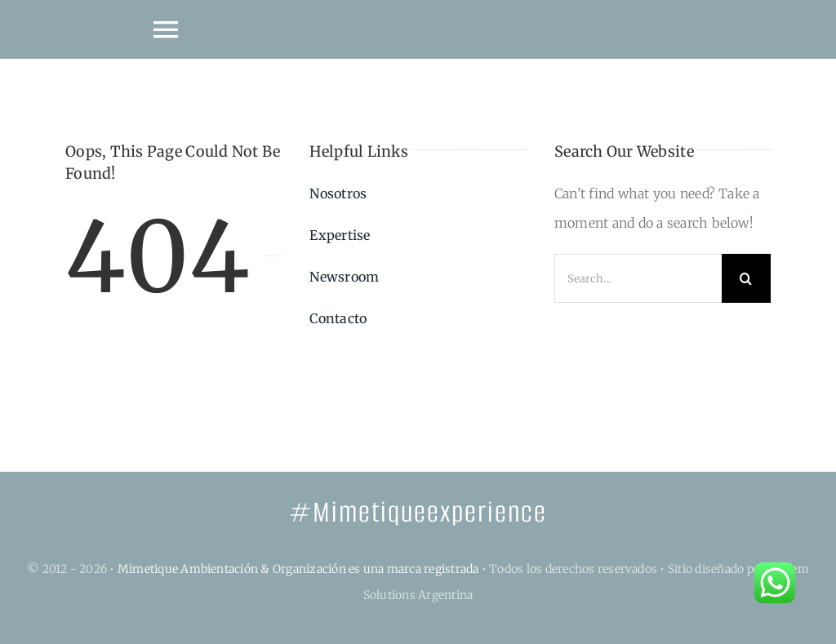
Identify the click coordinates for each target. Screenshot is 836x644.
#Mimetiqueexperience (418, 512)
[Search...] (638, 278)
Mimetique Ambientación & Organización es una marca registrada (298, 569)
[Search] (746, 278)
